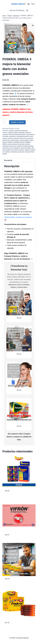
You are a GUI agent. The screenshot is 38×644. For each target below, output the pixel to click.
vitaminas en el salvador (18, 152)
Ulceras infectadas (26, 148)
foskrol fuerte (6, 140)
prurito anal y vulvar (8, 148)
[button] (33, 26)
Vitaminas (8, 152)
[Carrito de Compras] (33, 4)
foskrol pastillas (25, 140)
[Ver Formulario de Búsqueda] (19, 10)
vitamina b (27, 150)
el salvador (5, 136)
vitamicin (22, 150)
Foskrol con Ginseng (13, 138)
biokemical (28, 132)
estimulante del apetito (23, 136)
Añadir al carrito (17, 122)
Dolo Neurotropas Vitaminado (17, 134)
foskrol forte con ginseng (26, 138)
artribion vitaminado (19, 132)
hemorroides (21, 144)
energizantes (12, 136)
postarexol (19, 146)
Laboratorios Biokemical (21, 131)
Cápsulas (11, 131)
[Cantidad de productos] (6, 122)
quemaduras (17, 148)
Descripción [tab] (8, 160)
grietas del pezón (13, 144)
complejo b (5, 134)
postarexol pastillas (28, 146)
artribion (10, 132)
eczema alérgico (30, 134)
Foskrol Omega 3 (15, 140)
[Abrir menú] (28, 4)
